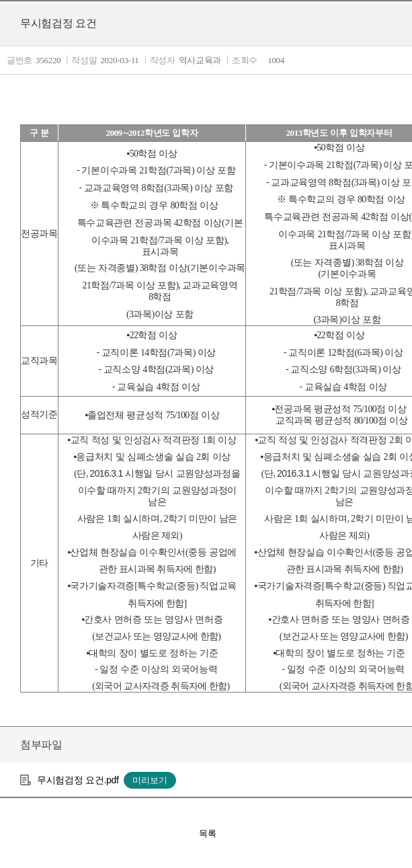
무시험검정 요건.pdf (78, 780)
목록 (208, 833)
